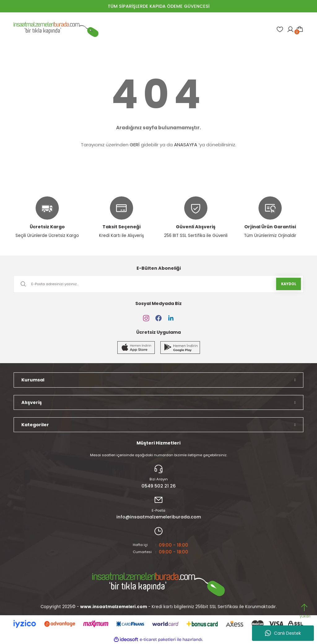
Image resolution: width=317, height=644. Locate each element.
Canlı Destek (283, 633)
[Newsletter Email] (158, 284)
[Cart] (300, 29)
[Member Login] (290, 29)
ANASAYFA (186, 145)
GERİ (135, 145)
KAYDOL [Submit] (289, 284)
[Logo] (56, 29)
